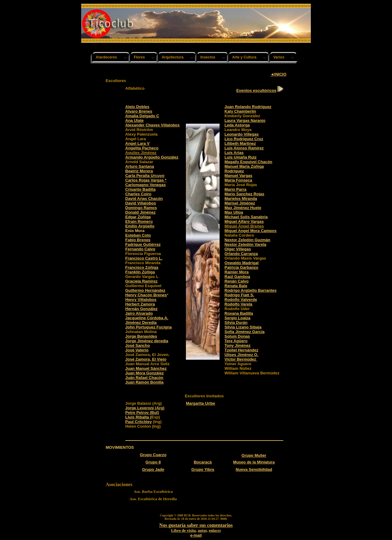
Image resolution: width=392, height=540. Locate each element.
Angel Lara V (137, 143)
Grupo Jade (153, 469)
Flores (139, 57)
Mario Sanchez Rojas (244, 194)
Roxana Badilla (239, 313)
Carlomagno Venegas (145, 185)
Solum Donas (237, 336)
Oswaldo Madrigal (241, 263)
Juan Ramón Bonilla (144, 382)
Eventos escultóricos (256, 90)
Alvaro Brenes (139, 111)
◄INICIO (278, 74)
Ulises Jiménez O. (241, 355)
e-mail (196, 535)
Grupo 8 (153, 462)
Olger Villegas (238, 249)
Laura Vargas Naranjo (245, 120)
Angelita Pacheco (142, 148)
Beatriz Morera (139, 171)
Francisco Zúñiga (142, 267)
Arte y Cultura (244, 57)
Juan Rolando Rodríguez (248, 107)
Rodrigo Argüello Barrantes (251, 290)
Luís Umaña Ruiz (241, 157)
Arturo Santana (140, 166)
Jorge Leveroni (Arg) (145, 408)
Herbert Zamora (140, 304)
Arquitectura (173, 57)
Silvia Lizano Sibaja (243, 327)
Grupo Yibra (203, 469)
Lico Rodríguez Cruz (244, 139)
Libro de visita (184, 530)
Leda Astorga (237, 125)
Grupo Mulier (254, 455)
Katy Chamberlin (240, 111)
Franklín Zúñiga (140, 272)
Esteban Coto (138, 235)
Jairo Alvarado (139, 313)
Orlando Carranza (241, 254)
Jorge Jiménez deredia (147, 341)
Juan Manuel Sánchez (146, 368)
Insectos (208, 57)
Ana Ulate (134, 120)
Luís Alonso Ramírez (244, 148)
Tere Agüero (236, 341)
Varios (279, 57)
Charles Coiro (138, 194)
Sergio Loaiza (237, 318)
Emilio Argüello (140, 226)
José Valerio (137, 350)
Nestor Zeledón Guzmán (247, 240)
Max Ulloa (234, 212)
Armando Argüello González (152, 157)
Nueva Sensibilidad (254, 469)
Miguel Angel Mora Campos (251, 231)
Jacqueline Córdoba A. (147, 318)
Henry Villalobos (141, 300)
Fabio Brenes (138, 240)
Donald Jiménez (140, 212)
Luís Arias (234, 153)
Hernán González (141, 309)
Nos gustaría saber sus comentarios (196, 525)
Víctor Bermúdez (240, 359)
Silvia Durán (236, 322)
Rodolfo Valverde (241, 300)
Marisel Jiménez (240, 203)
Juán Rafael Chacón (144, 378)
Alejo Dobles (137, 107)
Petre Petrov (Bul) (142, 412)
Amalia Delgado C (142, 116)
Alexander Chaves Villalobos (153, 125)
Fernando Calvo (140, 249)
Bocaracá (203, 462)
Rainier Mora (237, 272)
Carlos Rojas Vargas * (146, 180)
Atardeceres (106, 57)
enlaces (215, 530)
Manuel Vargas (238, 176)
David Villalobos (141, 203)
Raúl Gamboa (237, 277)
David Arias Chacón (144, 199)
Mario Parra (236, 189)
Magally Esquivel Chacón (248, 162)
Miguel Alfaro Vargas (244, 221)
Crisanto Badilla (140, 189)
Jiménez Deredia (141, 322)
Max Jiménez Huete (243, 208)
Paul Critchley (139, 422)
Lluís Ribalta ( (138, 417)
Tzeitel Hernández (241, 350)
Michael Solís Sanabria (246, 217)
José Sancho (138, 345)
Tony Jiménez (237, 345)
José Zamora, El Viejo (146, 359)
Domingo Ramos (141, 208)
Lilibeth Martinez (240, 143)
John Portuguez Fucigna (149, 327)
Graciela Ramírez (141, 281)
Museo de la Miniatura (254, 462)
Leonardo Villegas (242, 134)
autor (202, 530)
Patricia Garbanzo (241, 267)
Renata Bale (236, 286)
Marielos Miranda (241, 199)
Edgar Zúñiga (138, 217)
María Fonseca (238, 180)
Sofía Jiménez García (245, 332)
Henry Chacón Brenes (146, 295)
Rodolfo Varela (238, 304)
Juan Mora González (145, 373)
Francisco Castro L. (144, 258)
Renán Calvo (237, 281)
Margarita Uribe (200, 403)
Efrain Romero (139, 221)
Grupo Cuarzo (153, 455)
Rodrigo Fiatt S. (239, 295)
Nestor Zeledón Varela (245, 244)
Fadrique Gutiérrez (143, 244)
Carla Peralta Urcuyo (145, 176)
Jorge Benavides (141, 336)
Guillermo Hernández (145, 290)
